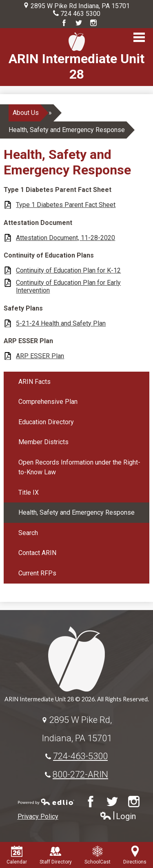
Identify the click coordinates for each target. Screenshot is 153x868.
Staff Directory (56, 855)
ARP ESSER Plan (40, 356)
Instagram (93, 23)
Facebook (64, 23)
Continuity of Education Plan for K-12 (68, 270)
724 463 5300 (80, 14)
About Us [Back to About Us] (26, 113)
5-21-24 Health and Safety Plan (61, 323)
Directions (135, 855)
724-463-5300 (80, 756)
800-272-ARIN (80, 774)
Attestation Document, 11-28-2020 (65, 238)
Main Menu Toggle (139, 37)
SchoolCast (98, 855)
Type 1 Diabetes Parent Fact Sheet (66, 205)
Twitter (79, 23)
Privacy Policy (38, 816)
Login (118, 816)
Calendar (17, 855)
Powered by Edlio (46, 802)
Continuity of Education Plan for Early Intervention (68, 286)
